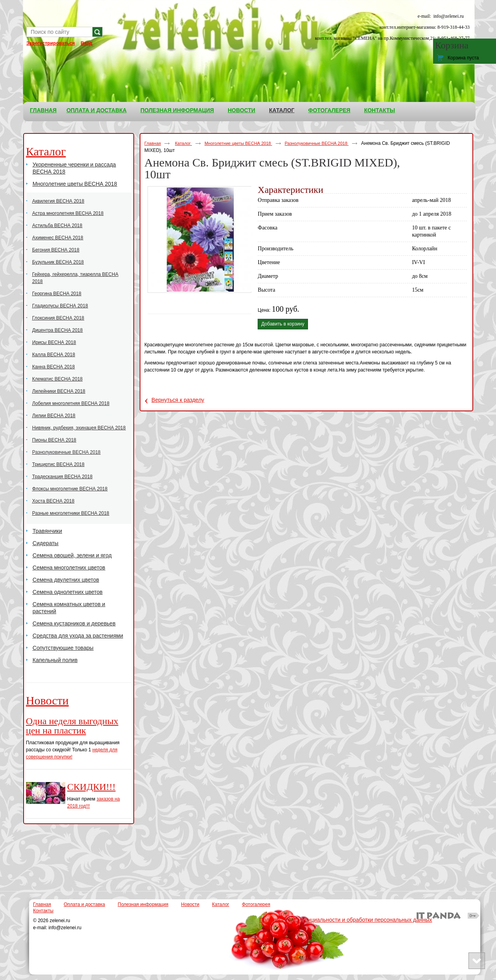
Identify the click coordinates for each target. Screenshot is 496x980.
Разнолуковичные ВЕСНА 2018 (317, 143)
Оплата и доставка (84, 904)
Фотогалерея (256, 904)
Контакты (43, 911)
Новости (47, 700)
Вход (87, 43)
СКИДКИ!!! (91, 787)
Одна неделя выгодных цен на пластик (72, 726)
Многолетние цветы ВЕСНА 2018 (238, 143)
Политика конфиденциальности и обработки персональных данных (346, 920)
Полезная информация (143, 904)
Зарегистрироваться (51, 43)
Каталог (282, 110)
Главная (153, 143)
